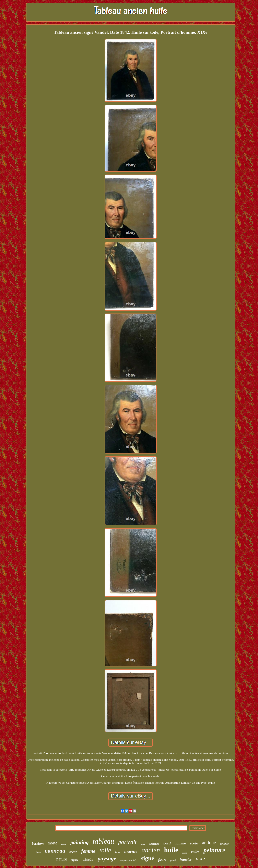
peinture (214, 850)
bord (167, 843)
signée (75, 860)
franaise (186, 860)
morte (52, 843)
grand (173, 860)
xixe (200, 858)
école (185, 853)
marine (131, 851)
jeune (143, 844)
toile (105, 850)
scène (73, 852)
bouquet (225, 844)
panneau (55, 851)
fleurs (162, 860)
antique (209, 843)
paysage (107, 858)
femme (88, 851)
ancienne (154, 844)
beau (38, 852)
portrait (127, 842)
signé (148, 858)
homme (180, 843)
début (64, 844)
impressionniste (128, 860)
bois (118, 852)
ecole (194, 843)
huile (171, 850)
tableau (103, 841)
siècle (88, 860)
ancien (151, 850)
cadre (195, 852)
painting (80, 842)
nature (62, 859)
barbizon (38, 844)
